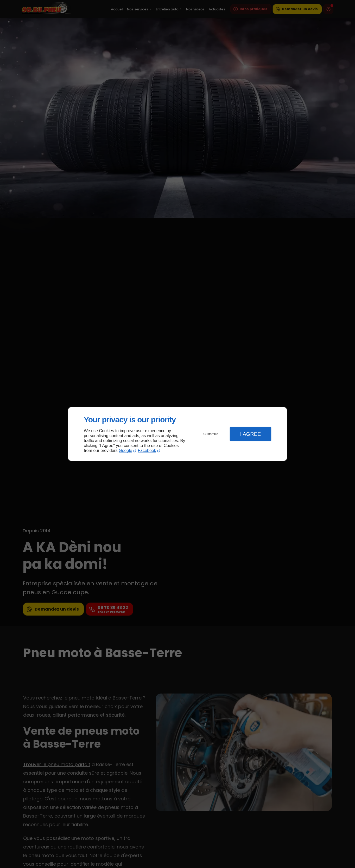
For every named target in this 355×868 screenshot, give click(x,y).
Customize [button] (211, 434)
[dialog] (177, 434)
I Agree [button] (250, 434)
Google (125, 451)
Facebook (147, 451)
